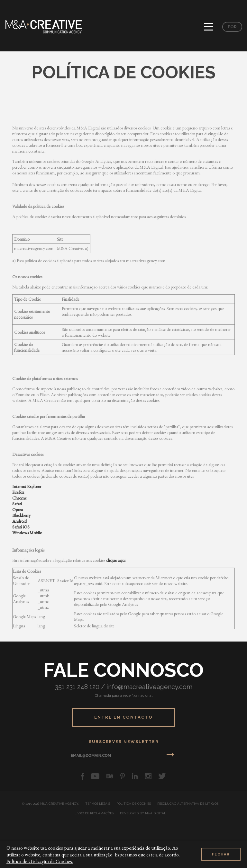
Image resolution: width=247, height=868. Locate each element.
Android (19, 521)
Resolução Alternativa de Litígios (188, 804)
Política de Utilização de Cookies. (40, 861)
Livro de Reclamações (94, 813)
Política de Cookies (134, 804)
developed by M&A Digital (143, 813)
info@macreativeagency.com (149, 687)
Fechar (221, 854)
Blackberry (21, 515)
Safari (17, 504)
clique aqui (116, 560)
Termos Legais (98, 804)
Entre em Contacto (123, 717)
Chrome (19, 498)
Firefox (18, 492)
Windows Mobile (27, 533)
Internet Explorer (27, 486)
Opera (18, 509)
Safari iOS (21, 527)
